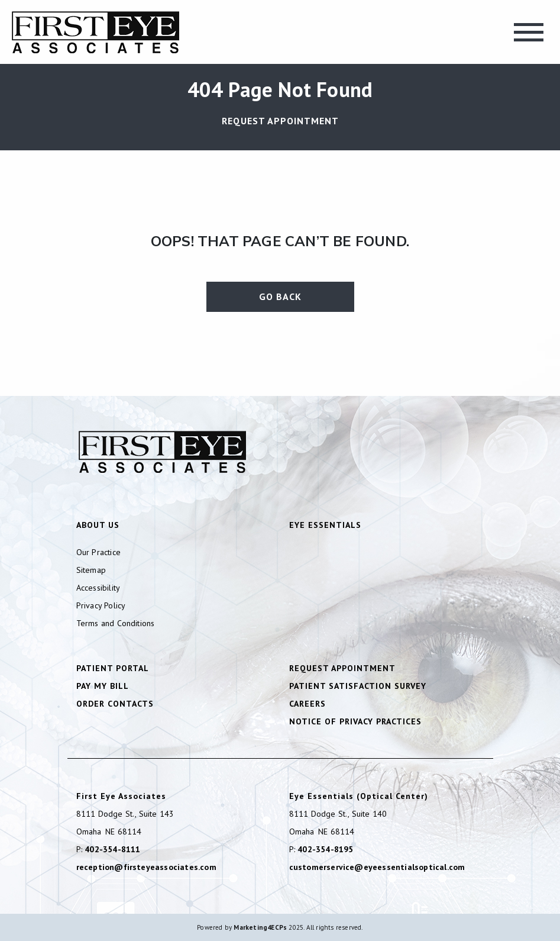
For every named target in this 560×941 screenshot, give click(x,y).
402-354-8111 (112, 849)
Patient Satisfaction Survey (358, 686)
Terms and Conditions (116, 623)
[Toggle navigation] (529, 32)
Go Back (280, 297)
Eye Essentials (325, 525)
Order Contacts (115, 704)
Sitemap (91, 570)
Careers (307, 704)
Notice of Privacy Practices (355, 721)
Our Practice (98, 552)
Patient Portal (113, 668)
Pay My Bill (103, 686)
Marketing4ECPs (260, 927)
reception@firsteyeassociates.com (146, 867)
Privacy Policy (101, 605)
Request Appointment (280, 121)
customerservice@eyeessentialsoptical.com (377, 867)
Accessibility (98, 588)
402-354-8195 (325, 849)
